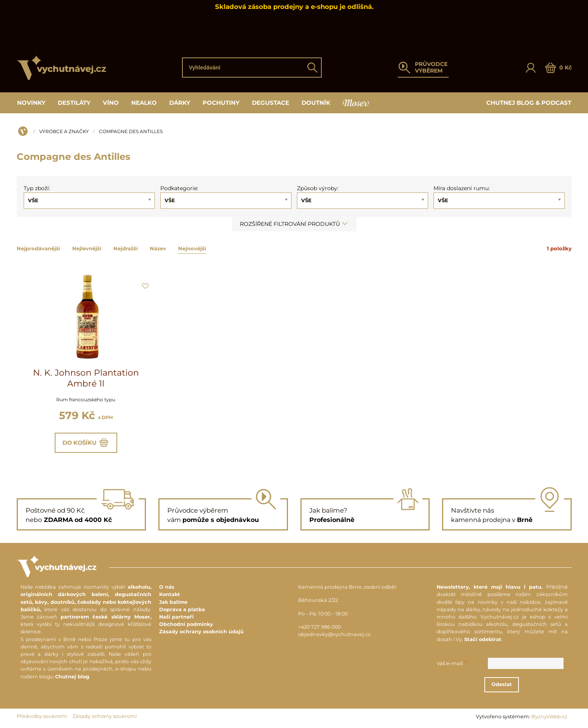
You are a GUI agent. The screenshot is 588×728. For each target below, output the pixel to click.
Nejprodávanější (38, 248)
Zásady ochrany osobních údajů (201, 632)
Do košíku (86, 443)
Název (158, 248)
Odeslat (506, 685)
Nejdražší (126, 248)
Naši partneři (176, 617)
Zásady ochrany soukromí (105, 717)
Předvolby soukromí (42, 717)
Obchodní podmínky (186, 625)
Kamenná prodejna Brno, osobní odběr (347, 587)
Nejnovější (192, 248)
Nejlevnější (87, 248)
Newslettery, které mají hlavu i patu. (490, 587)
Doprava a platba (182, 610)
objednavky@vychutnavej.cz (334, 635)
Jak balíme (173, 602)
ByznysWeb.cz (549, 717)
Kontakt (170, 595)
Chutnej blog (72, 677)
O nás (167, 587)
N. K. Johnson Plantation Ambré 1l (86, 378)
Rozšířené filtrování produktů (294, 224)
